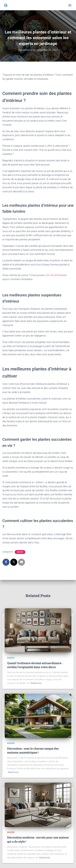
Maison (20, 552)
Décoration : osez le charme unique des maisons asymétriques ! (33, 750)
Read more (36, 683)
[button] (70, 5)
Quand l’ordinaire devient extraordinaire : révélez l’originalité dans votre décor (35, 665)
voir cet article (53, 275)
